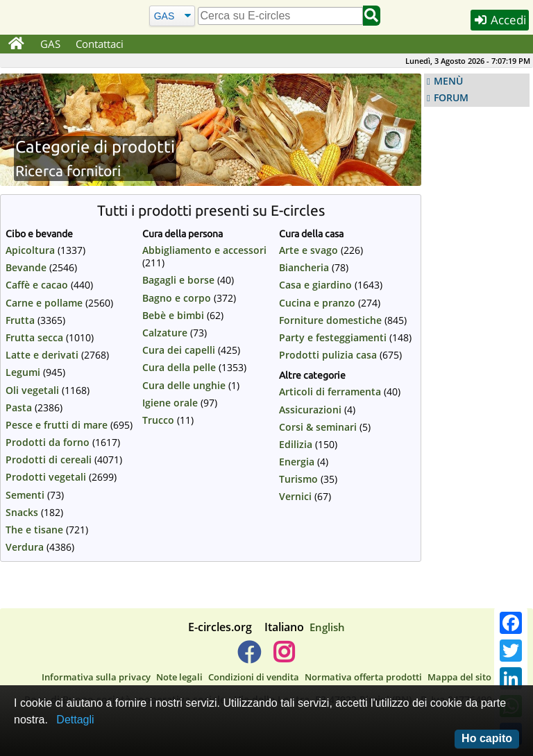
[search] (280, 16)
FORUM (451, 98)
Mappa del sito (459, 677)
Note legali (179, 677)
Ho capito (487, 738)
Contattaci (100, 44)
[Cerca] (172, 16)
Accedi (500, 20)
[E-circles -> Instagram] (284, 658)
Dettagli (75, 720)
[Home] (16, 44)
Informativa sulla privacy (96, 677)
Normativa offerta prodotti (363, 677)
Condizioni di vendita (254, 677)
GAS (50, 44)
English (327, 627)
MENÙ (448, 81)
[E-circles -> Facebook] (249, 658)
